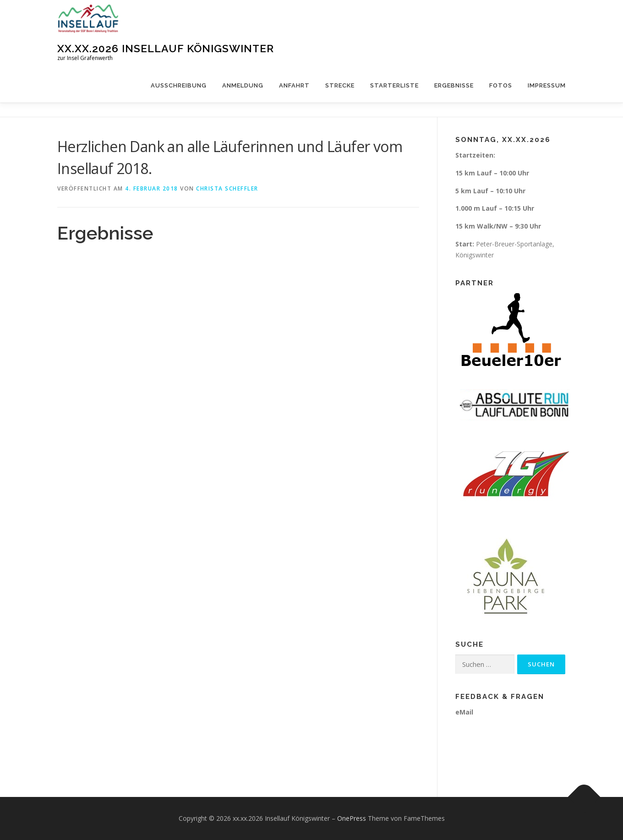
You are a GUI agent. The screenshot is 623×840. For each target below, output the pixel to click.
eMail (464, 712)
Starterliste (394, 85)
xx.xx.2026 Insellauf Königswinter (166, 48)
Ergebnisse (454, 85)
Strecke (340, 85)
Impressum (547, 85)
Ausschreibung (179, 85)
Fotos (501, 85)
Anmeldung (243, 85)
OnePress (352, 818)
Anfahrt (294, 85)
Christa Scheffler (227, 188)
